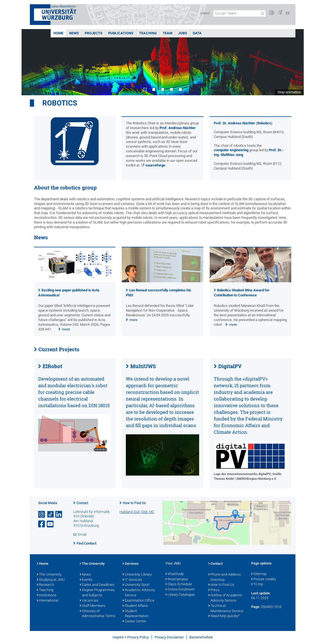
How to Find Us (134, 503)
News (74, 33)
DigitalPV (230, 366)
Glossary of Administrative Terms (98, 614)
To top (257, 584)
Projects (93, 33)
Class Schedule (179, 584)
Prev (31, 62)
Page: (256, 607)
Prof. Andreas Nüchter (178, 128)
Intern (205, 13)
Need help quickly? (224, 616)
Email (82, 534)
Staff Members (93, 606)
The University (49, 575)
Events (86, 580)
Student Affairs (135, 606)
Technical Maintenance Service (226, 609)
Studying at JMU (51, 580)
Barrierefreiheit (201, 637)
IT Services (132, 580)
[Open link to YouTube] (51, 524)
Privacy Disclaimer (169, 637)
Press (214, 590)
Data (197, 33)
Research (45, 585)
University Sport (136, 585)
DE (288, 13)
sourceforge (155, 165)
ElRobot (52, 366)
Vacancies (89, 601)
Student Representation (136, 614)
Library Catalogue (180, 595)
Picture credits (264, 579)
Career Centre (134, 622)
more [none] (66, 329)
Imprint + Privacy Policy (131, 637)
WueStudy (175, 574)
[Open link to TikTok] (51, 515)
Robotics (60, 103)
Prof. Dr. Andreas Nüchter (234, 123)
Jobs (183, 33)
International (48, 601)
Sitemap (259, 574)
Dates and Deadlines (97, 585)
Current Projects (59, 349)
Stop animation (289, 92)
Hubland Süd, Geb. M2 (137, 512)
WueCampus (177, 579)
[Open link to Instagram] (42, 515)
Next (294, 62)
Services (131, 564)
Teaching (148, 33)
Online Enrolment (180, 590)
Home (58, 33)
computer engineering (231, 150)
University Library (137, 575)
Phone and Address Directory (225, 577)
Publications (121, 33)
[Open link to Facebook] (42, 524)
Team (167, 33)
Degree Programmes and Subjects (97, 593)
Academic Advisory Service (139, 593)
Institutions (47, 596)
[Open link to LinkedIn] (59, 515)
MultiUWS (143, 366)
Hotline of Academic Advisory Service (225, 598)
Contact (82, 503)
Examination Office (138, 601)
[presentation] (75, 281)
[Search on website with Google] (239, 13)
